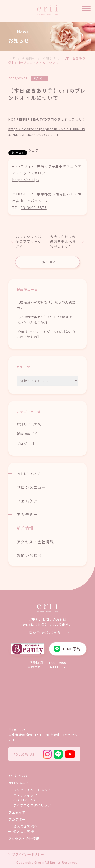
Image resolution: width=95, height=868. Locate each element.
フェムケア (27, 501)
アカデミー (27, 514)
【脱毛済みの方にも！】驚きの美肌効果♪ (46, 305)
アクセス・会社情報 (35, 542)
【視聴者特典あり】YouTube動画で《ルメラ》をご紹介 (45, 319)
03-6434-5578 (56, 667)
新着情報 (25, 528)
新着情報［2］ (28, 434)
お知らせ (40, 78)
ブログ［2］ (26, 443)
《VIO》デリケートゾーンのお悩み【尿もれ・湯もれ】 (47, 334)
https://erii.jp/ (26, 180)
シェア (33, 150)
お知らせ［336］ (30, 424)
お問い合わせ (29, 555)
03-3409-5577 (34, 208)
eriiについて (29, 473)
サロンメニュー (31, 487)
